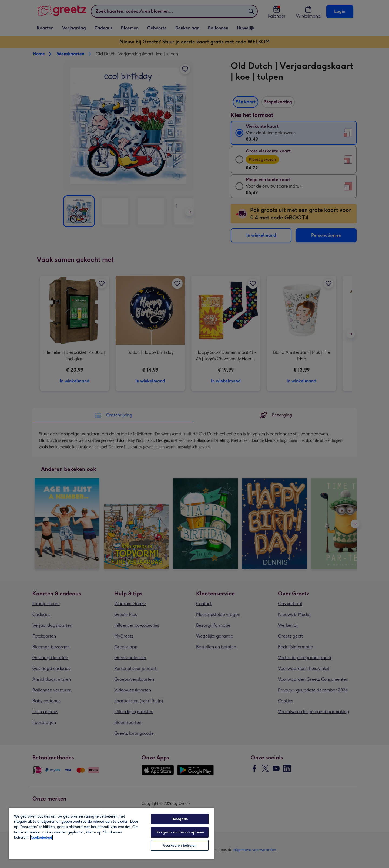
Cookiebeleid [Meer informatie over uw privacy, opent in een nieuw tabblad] (41, 837)
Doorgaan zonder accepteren (180, 832)
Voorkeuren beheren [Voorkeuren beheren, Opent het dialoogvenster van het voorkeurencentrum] (180, 845)
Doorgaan (180, 819)
